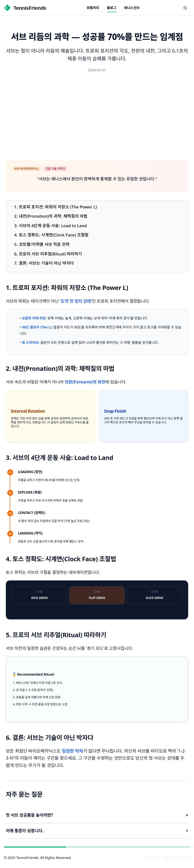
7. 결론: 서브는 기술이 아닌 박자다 (44, 263)
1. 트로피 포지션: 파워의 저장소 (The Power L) (56, 207)
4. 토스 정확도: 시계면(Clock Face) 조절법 (52, 235)
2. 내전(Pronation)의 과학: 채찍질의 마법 (51, 216)
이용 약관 (152, 858)
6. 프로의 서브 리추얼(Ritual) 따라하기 (48, 254)
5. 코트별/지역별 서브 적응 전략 (42, 244)
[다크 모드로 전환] (185, 8)
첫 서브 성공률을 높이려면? (97, 815)
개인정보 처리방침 (177, 858)
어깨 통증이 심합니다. (97, 831)
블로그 (112, 8)
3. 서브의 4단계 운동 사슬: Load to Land (51, 226)
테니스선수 (132, 8)
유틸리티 (93, 8)
